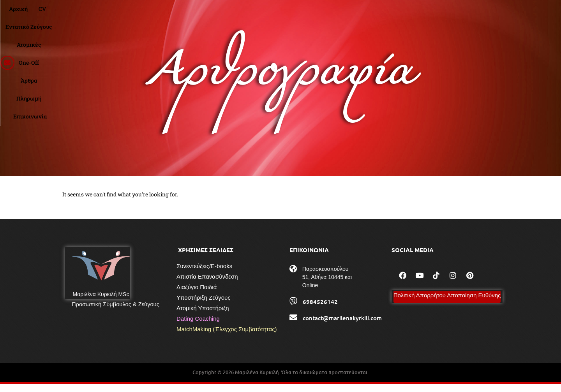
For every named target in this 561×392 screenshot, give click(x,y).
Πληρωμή (379, 14)
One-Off (318, 14)
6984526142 (320, 310)
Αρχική (177, 14)
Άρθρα (347, 14)
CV (201, 14)
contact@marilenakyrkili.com (342, 327)
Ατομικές (285, 14)
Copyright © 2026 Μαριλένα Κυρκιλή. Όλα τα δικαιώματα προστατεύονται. (280, 381)
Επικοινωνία (419, 14)
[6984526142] (293, 310)
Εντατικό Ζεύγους (239, 14)
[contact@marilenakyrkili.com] (293, 326)
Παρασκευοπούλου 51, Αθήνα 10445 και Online (327, 286)
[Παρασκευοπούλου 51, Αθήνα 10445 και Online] (293, 277)
